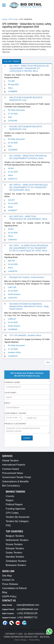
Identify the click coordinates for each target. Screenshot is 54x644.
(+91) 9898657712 (27, 617)
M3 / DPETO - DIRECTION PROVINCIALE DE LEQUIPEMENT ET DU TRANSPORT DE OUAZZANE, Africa (29, 187)
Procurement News (13, 473)
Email (7, 403)
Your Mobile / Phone (15, 413)
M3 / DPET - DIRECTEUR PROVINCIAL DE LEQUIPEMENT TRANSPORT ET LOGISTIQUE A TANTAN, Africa (29, 68)
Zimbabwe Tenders (16, 561)
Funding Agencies (15, 509)
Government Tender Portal (16, 477)
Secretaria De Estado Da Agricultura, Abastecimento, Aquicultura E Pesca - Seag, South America (29, 306)
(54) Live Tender (12, 61)
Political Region (14, 504)
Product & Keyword (15, 424)
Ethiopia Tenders (15, 548)
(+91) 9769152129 (27, 613)
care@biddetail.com (27, 609)
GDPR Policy (9, 596)
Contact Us (8, 580)
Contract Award (11, 469)
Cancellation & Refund (14, 588)
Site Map (7, 576)
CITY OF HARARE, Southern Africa (25, 335)
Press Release (10, 584)
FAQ (8, 525)
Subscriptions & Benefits (15, 482)
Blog (5, 592)
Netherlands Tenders (17, 540)
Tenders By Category (17, 521)
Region (10, 500)
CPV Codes (12, 513)
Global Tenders (10, 461)
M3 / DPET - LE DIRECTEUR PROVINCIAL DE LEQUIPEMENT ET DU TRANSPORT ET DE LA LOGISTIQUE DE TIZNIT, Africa (29, 248)
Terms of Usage (20, 640)
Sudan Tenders (14, 553)
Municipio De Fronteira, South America (27, 277)
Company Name (12, 382)
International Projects (14, 465)
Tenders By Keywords (18, 517)
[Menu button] (5, 5)
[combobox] (13, 418)
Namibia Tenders (15, 557)
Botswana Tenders (16, 565)
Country (10, 496)
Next (48, 362)
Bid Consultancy (11, 486)
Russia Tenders (14, 544)
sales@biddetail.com (28, 605)
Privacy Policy (34, 640)
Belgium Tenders (15, 536)
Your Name (10, 393)
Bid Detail (45, 637)
